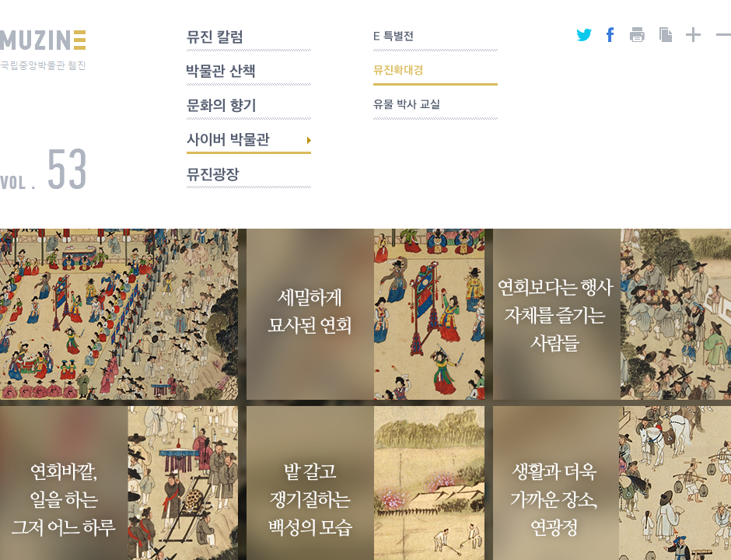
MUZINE (43, 50)
